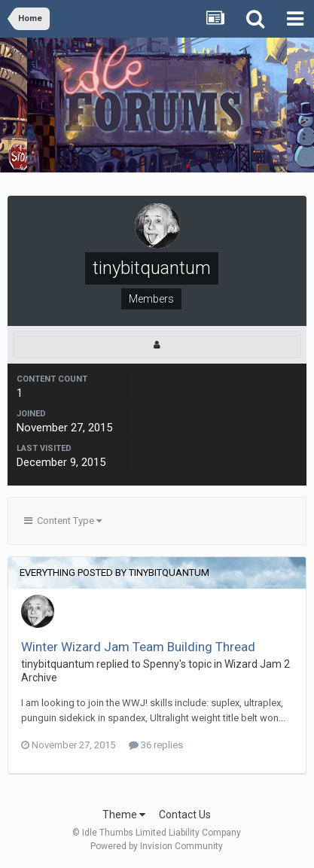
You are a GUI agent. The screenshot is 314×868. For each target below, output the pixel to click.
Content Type (63, 521)
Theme (124, 815)
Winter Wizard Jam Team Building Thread (138, 647)
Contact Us (185, 815)
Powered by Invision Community (157, 846)
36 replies (156, 745)
